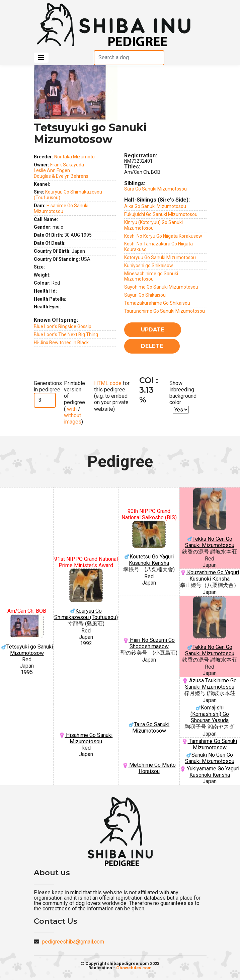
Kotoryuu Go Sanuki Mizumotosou (160, 257)
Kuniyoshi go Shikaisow (149, 266)
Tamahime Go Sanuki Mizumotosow (210, 744)
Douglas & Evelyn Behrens (61, 176)
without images (73, 419)
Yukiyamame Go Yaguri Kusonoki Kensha (210, 772)
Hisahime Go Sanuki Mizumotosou (61, 208)
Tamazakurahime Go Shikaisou (157, 303)
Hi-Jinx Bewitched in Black (61, 343)
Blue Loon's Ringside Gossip (63, 326)
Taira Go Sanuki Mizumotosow (149, 728)
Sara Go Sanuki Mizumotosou (155, 189)
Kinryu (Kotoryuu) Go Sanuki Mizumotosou (153, 225)
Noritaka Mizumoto (74, 157)
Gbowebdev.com (134, 968)
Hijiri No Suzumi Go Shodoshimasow (149, 643)
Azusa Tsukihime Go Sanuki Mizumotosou (210, 684)
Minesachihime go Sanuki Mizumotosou (151, 276)
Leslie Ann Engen (52, 170)
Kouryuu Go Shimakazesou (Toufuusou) (86, 594)
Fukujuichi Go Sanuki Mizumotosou (161, 214)
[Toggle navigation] (41, 58)
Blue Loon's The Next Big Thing (66, 334)
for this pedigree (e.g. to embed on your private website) (112, 396)
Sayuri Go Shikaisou (145, 295)
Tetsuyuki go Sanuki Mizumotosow (27, 635)
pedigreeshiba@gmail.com (73, 942)
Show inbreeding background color (183, 393)
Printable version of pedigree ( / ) (74, 402)
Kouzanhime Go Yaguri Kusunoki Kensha (210, 576)
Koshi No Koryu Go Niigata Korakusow (163, 236)
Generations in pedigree (48, 386)
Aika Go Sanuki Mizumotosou (155, 206)
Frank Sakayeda (67, 165)
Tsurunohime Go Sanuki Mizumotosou (165, 311)
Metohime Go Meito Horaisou (149, 768)
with (71, 409)
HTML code (108, 383)
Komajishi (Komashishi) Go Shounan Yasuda (210, 714)
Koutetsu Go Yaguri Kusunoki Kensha (149, 543)
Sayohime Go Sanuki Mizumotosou (161, 287)
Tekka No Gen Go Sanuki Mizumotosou (210, 518)
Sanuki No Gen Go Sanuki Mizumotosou (210, 758)
